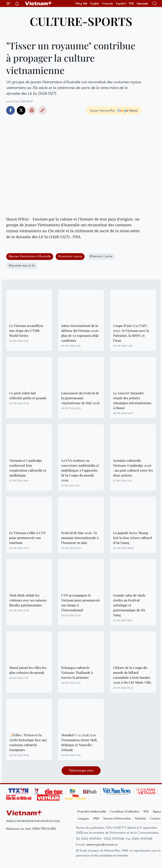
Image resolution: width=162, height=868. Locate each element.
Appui (157, 811)
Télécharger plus (81, 770)
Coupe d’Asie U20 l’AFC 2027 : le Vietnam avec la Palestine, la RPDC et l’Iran (131, 333)
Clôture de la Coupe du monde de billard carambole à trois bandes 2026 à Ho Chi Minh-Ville (132, 675)
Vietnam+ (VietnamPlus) (39, 3)
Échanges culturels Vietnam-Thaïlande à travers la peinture (77, 672)
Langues (83, 818)
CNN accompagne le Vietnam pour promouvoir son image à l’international (81, 603)
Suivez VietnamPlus (103, 110)
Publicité (140, 818)
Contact (155, 818)
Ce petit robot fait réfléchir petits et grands (28, 395)
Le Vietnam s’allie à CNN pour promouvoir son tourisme (27, 538)
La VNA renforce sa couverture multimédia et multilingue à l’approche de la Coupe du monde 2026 (80, 470)
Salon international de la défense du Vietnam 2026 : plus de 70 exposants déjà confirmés (80, 333)
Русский (142, 4)
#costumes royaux (70, 256)
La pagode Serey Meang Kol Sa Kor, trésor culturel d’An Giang (133, 538)
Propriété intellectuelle (92, 811)
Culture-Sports (81, 21)
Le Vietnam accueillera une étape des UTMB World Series (26, 331)
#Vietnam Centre (101, 256)
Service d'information (117, 818)
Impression (32, 110)
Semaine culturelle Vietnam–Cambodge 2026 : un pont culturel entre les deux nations (133, 468)
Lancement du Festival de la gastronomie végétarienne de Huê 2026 (80, 398)
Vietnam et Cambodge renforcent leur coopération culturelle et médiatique (28, 468)
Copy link (43, 110)
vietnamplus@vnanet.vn (102, 844)
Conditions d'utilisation (125, 811)
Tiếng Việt (81, 3)
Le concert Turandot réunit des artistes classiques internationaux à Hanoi (132, 400)
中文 (131, 3)
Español (121, 3)
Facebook (10, 110)
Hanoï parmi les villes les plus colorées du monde (28, 670)
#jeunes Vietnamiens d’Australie (30, 256)
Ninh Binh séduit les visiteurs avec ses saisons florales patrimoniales (28, 600)
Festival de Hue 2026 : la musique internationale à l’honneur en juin (80, 538)
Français (108, 3)
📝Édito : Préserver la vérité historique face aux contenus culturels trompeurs (28, 742)
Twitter (21, 110)
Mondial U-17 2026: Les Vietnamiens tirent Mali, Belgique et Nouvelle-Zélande (79, 742)
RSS (146, 811)
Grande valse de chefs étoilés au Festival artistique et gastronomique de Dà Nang (129, 605)
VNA (96, 818)
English (95, 3)
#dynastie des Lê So (22, 265)
